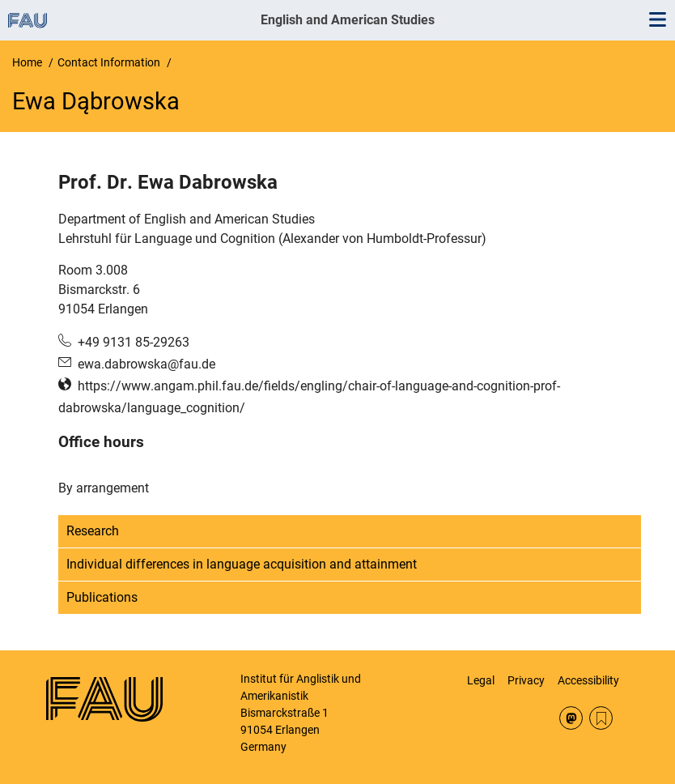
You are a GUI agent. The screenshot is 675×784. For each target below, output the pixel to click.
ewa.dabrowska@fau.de (146, 364)
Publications (102, 597)
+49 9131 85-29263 (134, 342)
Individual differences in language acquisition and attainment (242, 564)
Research (93, 531)
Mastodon (571, 718)
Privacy (526, 680)
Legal (481, 680)
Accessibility (588, 680)
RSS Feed (601, 718)
